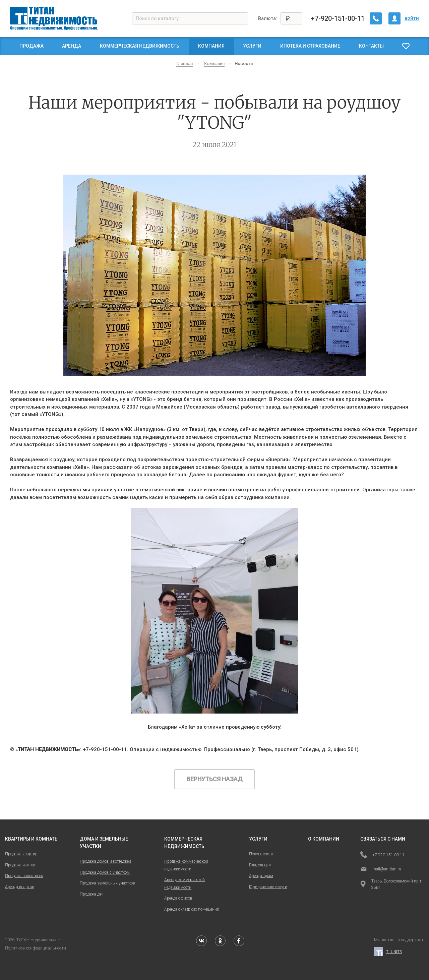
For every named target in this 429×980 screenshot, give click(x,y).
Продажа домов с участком (105, 872)
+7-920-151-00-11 (338, 18)
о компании (324, 839)
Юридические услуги (268, 887)
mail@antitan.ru (381, 869)
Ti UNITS (388, 952)
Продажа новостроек (24, 876)
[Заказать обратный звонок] (376, 18)
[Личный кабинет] (394, 18)
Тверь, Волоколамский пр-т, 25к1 (391, 884)
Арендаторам (261, 876)
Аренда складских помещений (192, 909)
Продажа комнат (20, 865)
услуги (258, 839)
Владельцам (260, 865)
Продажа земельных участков (107, 883)
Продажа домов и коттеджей (105, 861)
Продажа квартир (21, 854)
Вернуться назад (215, 779)
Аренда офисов (178, 898)
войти (412, 18)
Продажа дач (92, 894)
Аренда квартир (20, 887)
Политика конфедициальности (36, 948)
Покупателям (261, 854)
